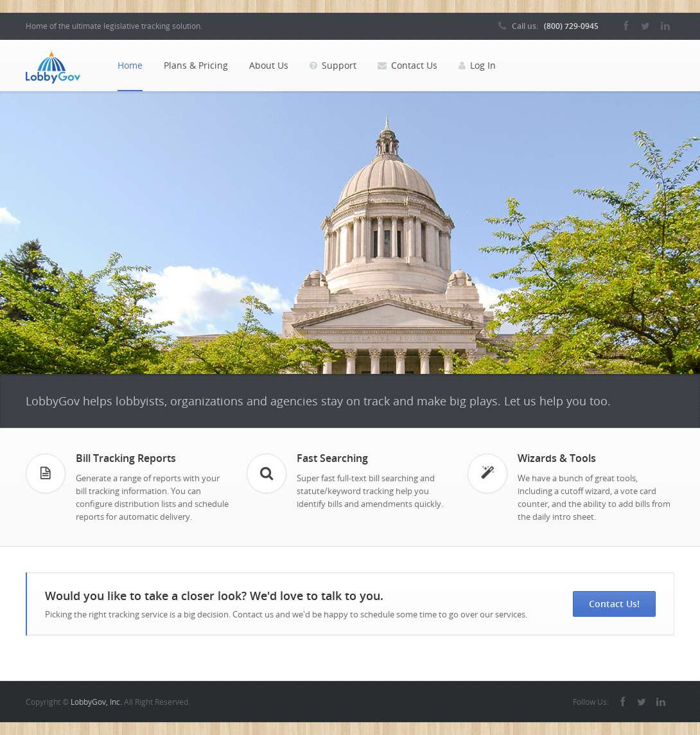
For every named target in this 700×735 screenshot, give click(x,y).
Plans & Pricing (196, 65)
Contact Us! (614, 604)
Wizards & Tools (557, 458)
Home (130, 65)
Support (333, 66)
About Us (269, 65)
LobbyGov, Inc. (96, 702)
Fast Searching (332, 458)
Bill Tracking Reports (126, 458)
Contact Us (407, 66)
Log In (477, 66)
